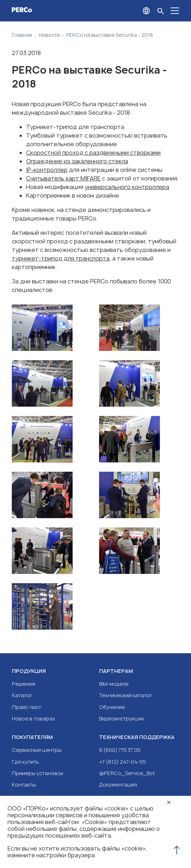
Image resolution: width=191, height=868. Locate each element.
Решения (23, 684)
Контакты (24, 785)
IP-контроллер (47, 170)
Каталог (22, 695)
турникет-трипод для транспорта (61, 258)
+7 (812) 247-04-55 (123, 762)
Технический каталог (126, 695)
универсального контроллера (127, 187)
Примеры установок (38, 773)
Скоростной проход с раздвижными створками (93, 153)
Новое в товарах (33, 718)
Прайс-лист (26, 707)
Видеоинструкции (121, 718)
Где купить (25, 762)
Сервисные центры (37, 750)
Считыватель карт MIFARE (63, 178)
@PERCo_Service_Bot (127, 773)
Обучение (112, 707)
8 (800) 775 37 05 (120, 750)
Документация (118, 785)
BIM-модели (114, 684)
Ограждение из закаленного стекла (77, 161)
